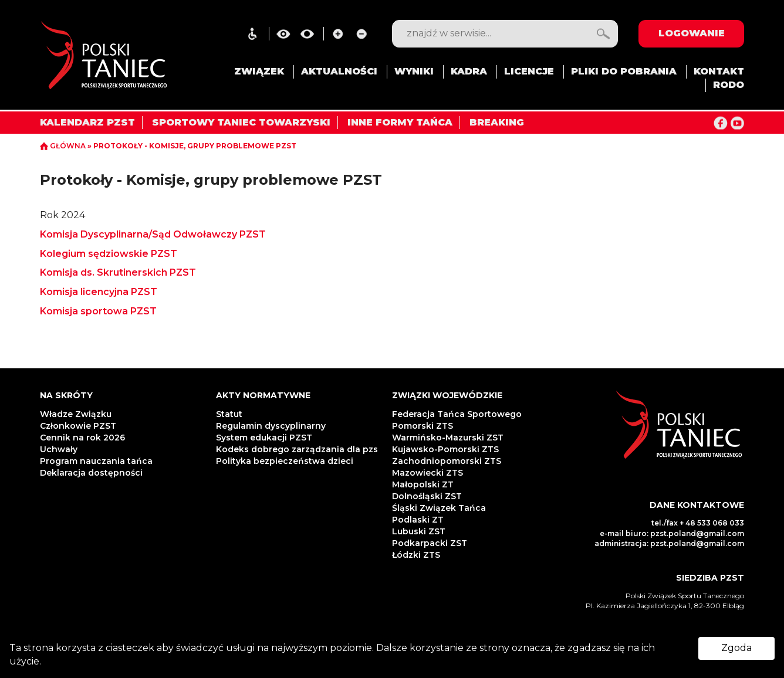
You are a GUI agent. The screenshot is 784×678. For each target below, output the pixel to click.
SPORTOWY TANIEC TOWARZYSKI (241, 122)
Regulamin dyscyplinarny (271, 426)
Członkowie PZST (78, 426)
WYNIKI (414, 71)
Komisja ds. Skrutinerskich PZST (119, 272)
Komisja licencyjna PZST (100, 292)
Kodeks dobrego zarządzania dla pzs (297, 449)
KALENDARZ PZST (87, 122)
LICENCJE (529, 71)
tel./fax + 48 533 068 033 (698, 523)
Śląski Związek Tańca (439, 508)
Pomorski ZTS (423, 426)
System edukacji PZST (264, 438)
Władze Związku (76, 414)
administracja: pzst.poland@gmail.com (669, 543)
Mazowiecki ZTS (428, 473)
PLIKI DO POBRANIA (624, 71)
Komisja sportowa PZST (99, 311)
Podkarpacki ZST (430, 543)
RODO (729, 85)
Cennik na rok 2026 (82, 438)
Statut (229, 414)
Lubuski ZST (419, 531)
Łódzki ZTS (416, 555)
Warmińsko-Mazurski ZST (448, 438)
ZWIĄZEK (259, 71)
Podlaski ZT (418, 520)
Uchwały (60, 449)
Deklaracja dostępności (92, 473)
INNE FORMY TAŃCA (400, 122)
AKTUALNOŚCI (339, 71)
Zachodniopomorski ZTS (447, 461)
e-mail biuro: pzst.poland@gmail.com (672, 533)
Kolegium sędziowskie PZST (110, 254)
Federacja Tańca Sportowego (457, 414)
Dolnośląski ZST (427, 496)
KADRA (469, 71)
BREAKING (497, 122)
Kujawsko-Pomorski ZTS (445, 449)
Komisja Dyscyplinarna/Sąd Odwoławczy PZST (154, 234)
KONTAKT (719, 71)
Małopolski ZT (423, 484)
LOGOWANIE (692, 33)
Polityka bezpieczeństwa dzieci (286, 461)
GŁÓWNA (64, 146)
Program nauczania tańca (96, 461)
